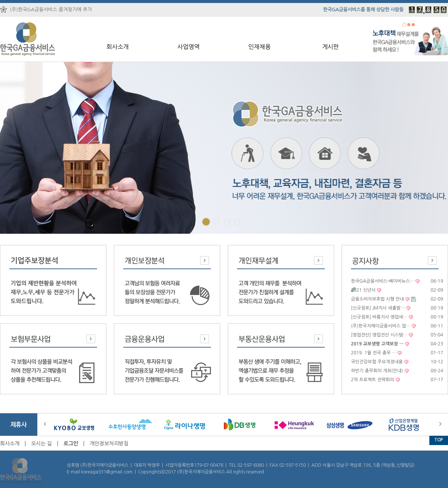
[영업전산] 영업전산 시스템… (379, 335)
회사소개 (118, 47)
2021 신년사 (363, 290)
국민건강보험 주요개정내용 (377, 362)
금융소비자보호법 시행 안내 (377, 299)
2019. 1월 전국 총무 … (374, 353)
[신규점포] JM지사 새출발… (378, 308)
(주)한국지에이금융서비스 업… (381, 326)
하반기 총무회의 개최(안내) (377, 371)
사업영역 (189, 47)
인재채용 (259, 47)
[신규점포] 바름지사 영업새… (379, 317)
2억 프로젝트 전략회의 (373, 380)
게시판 (330, 47)
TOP (439, 440)
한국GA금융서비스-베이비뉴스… (382, 281)
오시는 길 (41, 444)
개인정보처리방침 (109, 444)
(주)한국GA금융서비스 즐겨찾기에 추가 (46, 9)
